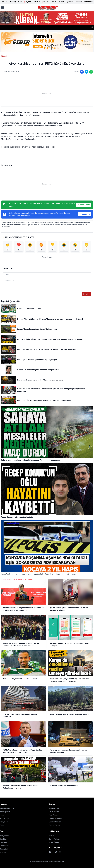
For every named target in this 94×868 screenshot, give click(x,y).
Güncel (14, 23)
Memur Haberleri (56, 818)
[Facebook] (50, 852)
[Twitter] (56, 852)
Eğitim (56, 23)
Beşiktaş (3, 839)
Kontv (2, 815)
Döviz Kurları (54, 812)
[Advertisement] (47, 93)
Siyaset (39, 23)
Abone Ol (85, 214)
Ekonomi (23, 23)
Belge (2, 825)
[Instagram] (60, 852)
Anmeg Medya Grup (8, 808)
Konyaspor (4, 836)
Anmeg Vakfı (5, 812)
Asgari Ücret (54, 808)
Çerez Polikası (54, 839)
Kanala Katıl (84, 205)
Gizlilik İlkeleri (54, 842)
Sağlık (80, 23)
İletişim (51, 836)
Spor (32, 23)
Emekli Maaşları (55, 822)
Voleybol (3, 852)
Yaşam (64, 23)
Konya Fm (4, 822)
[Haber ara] (92, 27)
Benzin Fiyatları (55, 825)
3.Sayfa (48, 23)
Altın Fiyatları (54, 815)
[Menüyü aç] (2, 8)
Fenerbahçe (5, 846)
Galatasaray (5, 842)
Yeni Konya (4, 818)
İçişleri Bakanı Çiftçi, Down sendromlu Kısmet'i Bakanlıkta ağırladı (29, 27)
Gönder (86, 294)
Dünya (72, 23)
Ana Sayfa (5, 23)
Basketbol (4, 849)
